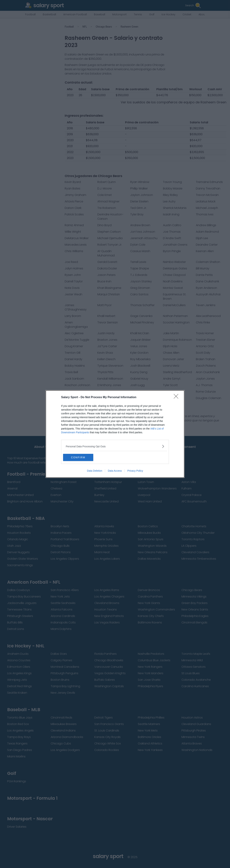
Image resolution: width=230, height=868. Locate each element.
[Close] (177, 397)
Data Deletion (95, 471)
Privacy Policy (135, 471)
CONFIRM (80, 457)
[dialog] (115, 434)
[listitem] (115, 446)
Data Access (115, 471)
